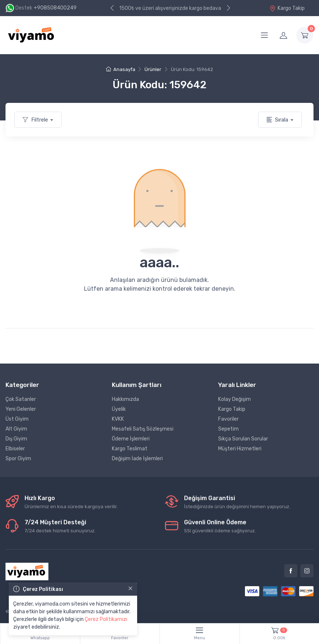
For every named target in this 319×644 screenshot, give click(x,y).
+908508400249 (55, 8)
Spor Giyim (18, 459)
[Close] (130, 588)
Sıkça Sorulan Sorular (243, 439)
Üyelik (119, 409)
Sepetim (228, 429)
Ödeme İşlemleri (131, 439)
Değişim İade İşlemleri (137, 459)
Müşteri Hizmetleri (240, 449)
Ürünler (153, 69)
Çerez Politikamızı (106, 619)
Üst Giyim (17, 419)
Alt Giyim (16, 429)
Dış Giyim (16, 439)
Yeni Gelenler (21, 409)
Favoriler (228, 419)
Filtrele (35, 120)
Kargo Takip (287, 8)
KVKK (118, 419)
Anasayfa (120, 69)
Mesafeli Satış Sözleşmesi (143, 429)
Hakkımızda (125, 399)
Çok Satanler (21, 399)
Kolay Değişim (234, 399)
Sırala (277, 120)
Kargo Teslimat (130, 449)
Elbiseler (15, 449)
